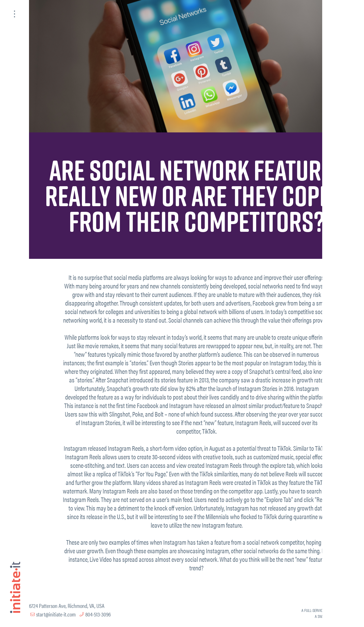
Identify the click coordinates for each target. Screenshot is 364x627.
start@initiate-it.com (56, 614)
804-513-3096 (98, 614)
